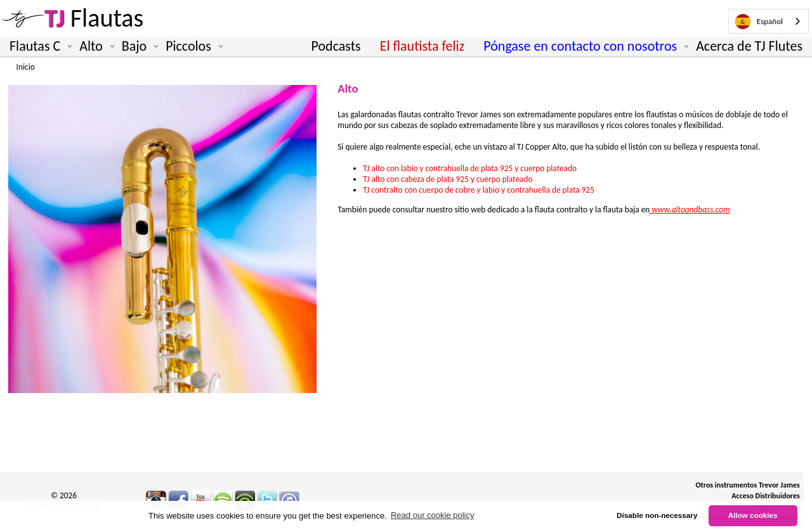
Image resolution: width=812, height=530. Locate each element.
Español (759, 22)
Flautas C (38, 46)
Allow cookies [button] (753, 515)
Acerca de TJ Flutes (749, 46)
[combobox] (769, 21)
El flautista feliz (422, 46)
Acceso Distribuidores (766, 496)
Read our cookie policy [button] (433, 515)
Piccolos (192, 46)
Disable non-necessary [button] (657, 515)
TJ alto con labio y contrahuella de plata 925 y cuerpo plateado (471, 168)
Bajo (137, 46)
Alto (94, 46)
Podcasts (336, 46)
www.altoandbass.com (691, 210)
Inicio (26, 67)
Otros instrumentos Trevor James (748, 485)
